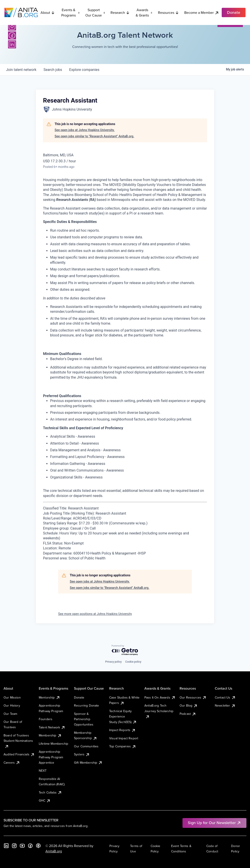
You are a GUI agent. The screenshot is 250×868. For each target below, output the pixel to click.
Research (120, 12)
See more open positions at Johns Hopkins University (95, 614)
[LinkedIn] (12, 44)
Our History (12, 705)
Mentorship (49, 697)
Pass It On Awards (160, 697)
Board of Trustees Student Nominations (18, 741)
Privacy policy (113, 662)
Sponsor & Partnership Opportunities (84, 719)
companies (84, 70)
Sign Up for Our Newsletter (214, 823)
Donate (79, 697)
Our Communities (86, 746)
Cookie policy (133, 662)
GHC (45, 800)
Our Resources (193, 697)
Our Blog (189, 705)
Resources (168, 12)
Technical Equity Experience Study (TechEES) (123, 716)
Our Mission (12, 697)
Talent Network (52, 727)
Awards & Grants (144, 12)
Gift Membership (88, 763)
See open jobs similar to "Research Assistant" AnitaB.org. (94, 136)
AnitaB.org (54, 851)
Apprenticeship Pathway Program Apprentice (51, 757)
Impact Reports (122, 730)
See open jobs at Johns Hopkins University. (85, 130)
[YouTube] (22, 846)
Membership (50, 735)
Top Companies (123, 746)
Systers (82, 754)
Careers (12, 763)
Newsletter (225, 705)
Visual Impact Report (124, 738)
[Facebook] (12, 35)
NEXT (43, 771)
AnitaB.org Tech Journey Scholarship (159, 711)
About (48, 12)
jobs (53, 70)
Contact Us (225, 697)
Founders (46, 719)
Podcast (188, 714)
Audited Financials (19, 754)
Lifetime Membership (53, 744)
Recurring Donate (87, 705)
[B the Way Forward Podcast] (38, 846)
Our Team (10, 714)
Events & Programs (71, 12)
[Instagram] (12, 27)
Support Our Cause (95, 12)
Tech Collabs (50, 792)
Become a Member (202, 13)
